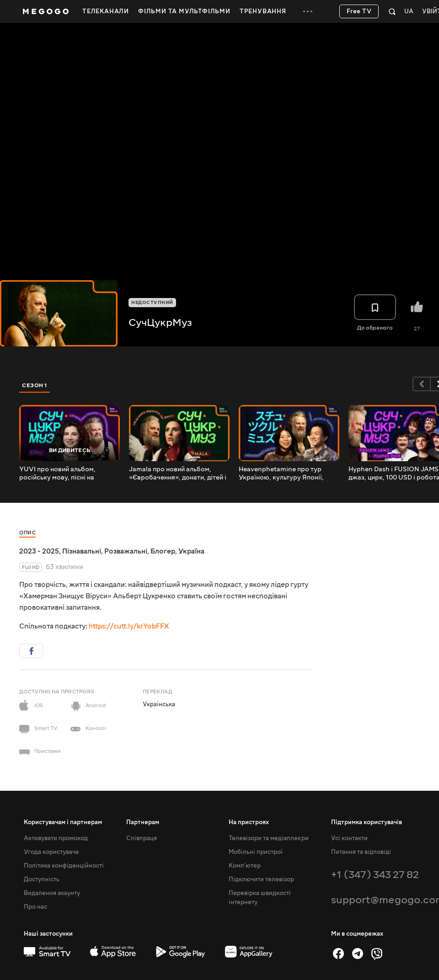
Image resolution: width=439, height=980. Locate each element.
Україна (191, 551)
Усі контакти (349, 838)
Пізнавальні (82, 551)
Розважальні (126, 551)
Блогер (163, 551)
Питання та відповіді (361, 852)
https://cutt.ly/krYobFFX (129, 626)
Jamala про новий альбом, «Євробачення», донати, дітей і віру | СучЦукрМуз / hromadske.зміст (178, 474)
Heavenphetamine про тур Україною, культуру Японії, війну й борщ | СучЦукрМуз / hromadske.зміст (284, 474)
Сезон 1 (35, 385)
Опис (27, 533)
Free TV (359, 11)
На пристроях (249, 822)
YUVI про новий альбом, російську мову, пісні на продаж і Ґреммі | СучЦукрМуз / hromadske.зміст (68, 474)
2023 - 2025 (39, 551)
